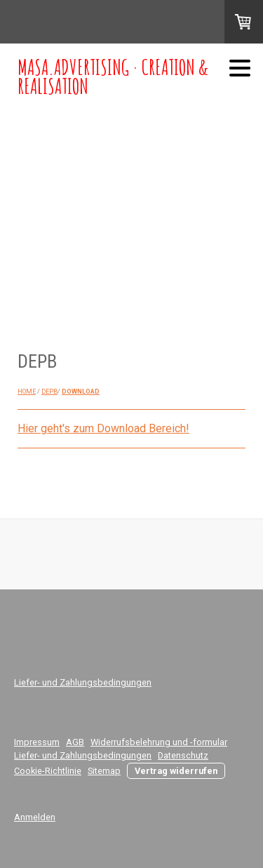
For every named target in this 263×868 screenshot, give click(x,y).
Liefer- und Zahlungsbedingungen (83, 682)
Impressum (37, 742)
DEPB (49, 392)
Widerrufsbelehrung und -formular (159, 742)
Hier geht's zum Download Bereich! (103, 428)
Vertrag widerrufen (176, 771)
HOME (27, 392)
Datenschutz (183, 755)
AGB (75, 742)
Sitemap (104, 771)
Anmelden (35, 817)
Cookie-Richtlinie (48, 771)
